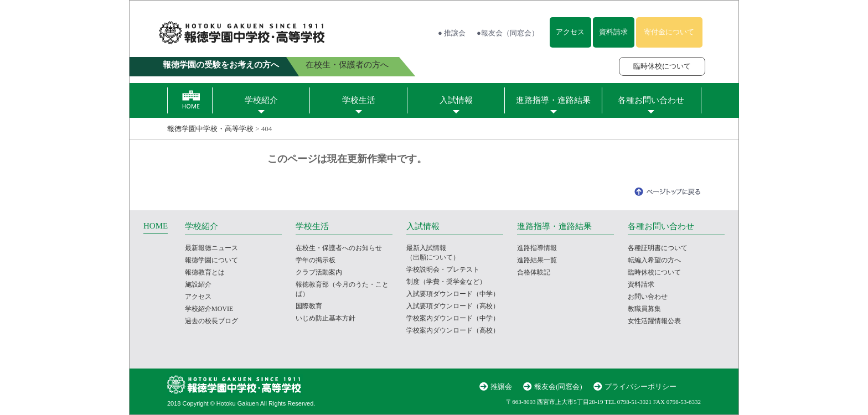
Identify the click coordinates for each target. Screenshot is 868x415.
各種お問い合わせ (651, 100)
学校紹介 (261, 100)
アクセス (570, 32)
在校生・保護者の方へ (347, 65)
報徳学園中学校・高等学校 (210, 129)
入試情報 (456, 100)
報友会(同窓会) (558, 387)
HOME (156, 226)
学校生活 (359, 100)
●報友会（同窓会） (508, 33)
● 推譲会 (452, 33)
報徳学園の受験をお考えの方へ (221, 65)
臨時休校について (662, 66)
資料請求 (613, 32)
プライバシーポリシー (640, 387)
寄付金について (669, 32)
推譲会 (501, 387)
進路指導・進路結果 (553, 100)
